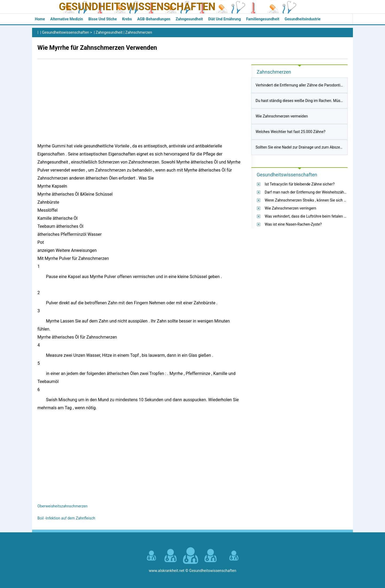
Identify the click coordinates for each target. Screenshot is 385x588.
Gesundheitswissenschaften (137, 7)
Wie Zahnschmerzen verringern (290, 208)
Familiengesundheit (263, 19)
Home (40, 19)
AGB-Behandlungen (154, 19)
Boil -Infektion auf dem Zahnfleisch (66, 518)
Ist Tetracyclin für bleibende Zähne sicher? (300, 184)
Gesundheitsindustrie (303, 19)
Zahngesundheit (189, 19)
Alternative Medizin (67, 19)
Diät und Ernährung (225, 19)
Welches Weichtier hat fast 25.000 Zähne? (290, 132)
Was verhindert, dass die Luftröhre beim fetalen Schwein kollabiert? (320, 216)
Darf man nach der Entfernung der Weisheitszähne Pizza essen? (318, 192)
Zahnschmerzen (139, 32)
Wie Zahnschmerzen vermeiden (282, 116)
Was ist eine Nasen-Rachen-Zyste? (293, 224)
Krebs (127, 19)
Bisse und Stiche (102, 19)
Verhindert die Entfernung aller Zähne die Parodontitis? (301, 85)
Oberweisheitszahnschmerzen (62, 506)
